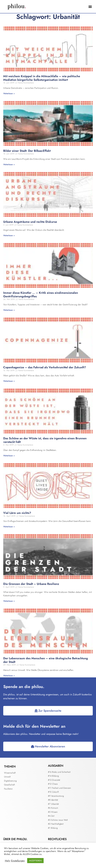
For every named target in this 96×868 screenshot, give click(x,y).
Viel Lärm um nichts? (17, 513)
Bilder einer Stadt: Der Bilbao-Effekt (27, 151)
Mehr (8, 861)
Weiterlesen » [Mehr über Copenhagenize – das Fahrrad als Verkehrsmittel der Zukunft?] (9, 381)
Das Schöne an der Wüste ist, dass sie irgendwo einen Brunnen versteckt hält (45, 440)
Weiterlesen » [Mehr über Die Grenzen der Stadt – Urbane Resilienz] (9, 601)
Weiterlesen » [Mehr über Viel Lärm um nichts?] (9, 527)
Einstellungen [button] (18, 861)
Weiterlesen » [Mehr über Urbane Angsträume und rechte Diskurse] (9, 235)
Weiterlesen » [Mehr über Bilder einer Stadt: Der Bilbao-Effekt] (9, 164)
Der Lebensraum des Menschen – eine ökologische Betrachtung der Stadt (46, 660)
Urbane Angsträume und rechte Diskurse (30, 222)
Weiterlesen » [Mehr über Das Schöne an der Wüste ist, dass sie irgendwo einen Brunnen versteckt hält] (9, 456)
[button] (90, 7)
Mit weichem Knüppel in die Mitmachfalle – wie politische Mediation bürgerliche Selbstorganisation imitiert (42, 78)
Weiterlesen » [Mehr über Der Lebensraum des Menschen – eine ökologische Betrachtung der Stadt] (9, 676)
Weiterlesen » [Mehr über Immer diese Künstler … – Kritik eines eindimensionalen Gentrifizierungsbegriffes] (9, 310)
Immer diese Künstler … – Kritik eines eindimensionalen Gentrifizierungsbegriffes (41, 295)
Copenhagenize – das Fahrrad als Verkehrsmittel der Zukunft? (45, 367)
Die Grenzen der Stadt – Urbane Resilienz (31, 584)
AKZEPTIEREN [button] (35, 861)
